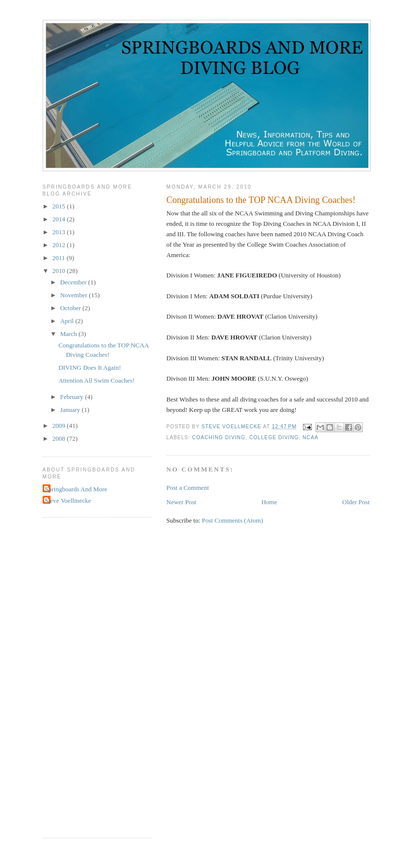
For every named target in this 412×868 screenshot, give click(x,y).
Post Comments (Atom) (233, 520)
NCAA (310, 437)
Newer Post (181, 502)
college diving (274, 437)
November (74, 295)
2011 (60, 258)
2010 (60, 271)
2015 (60, 206)
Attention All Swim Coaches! (96, 380)
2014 (60, 219)
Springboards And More (76, 489)
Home (269, 502)
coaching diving (219, 437)
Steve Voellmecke (68, 501)
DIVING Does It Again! (90, 367)
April (68, 321)
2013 (60, 232)
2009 (60, 426)
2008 (60, 438)
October (71, 308)
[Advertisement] (82, 676)
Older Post (356, 502)
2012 (60, 245)
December (74, 282)
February (72, 397)
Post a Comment (188, 488)
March (69, 334)
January (71, 410)
